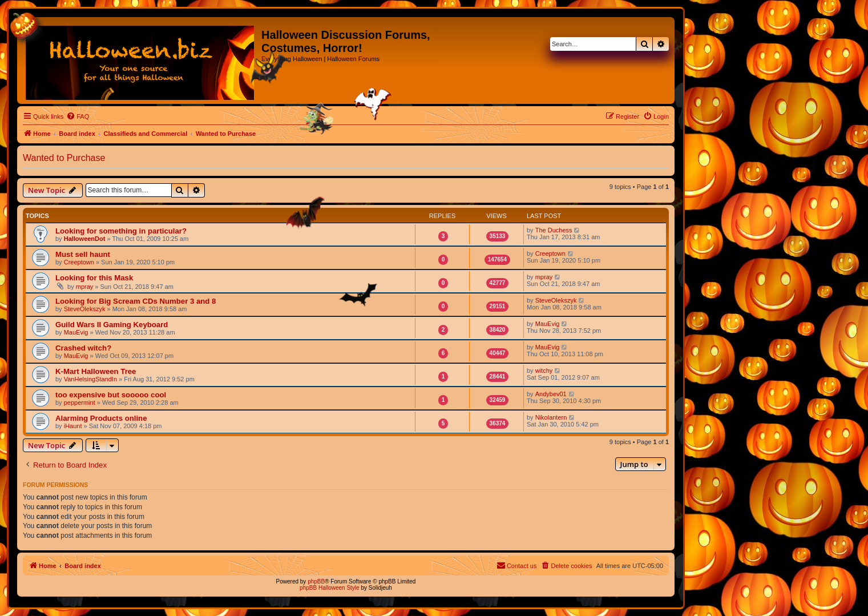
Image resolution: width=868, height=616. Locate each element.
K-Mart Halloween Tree (96, 371)
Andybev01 (551, 394)
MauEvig (76, 332)
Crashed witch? (83, 348)
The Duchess (554, 230)
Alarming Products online (101, 418)
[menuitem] (78, 116)
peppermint (80, 402)
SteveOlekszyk (85, 309)
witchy (544, 371)
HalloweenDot (85, 239)
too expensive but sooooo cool (111, 395)
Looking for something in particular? (121, 231)
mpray (85, 287)
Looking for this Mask (94, 278)
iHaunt (73, 426)
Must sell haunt (83, 254)
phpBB (316, 581)
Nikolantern (551, 417)
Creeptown (79, 262)
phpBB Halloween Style (330, 588)
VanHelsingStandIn (90, 379)
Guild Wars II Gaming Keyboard (112, 325)
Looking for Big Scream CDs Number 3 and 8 (136, 301)
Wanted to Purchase (64, 158)
